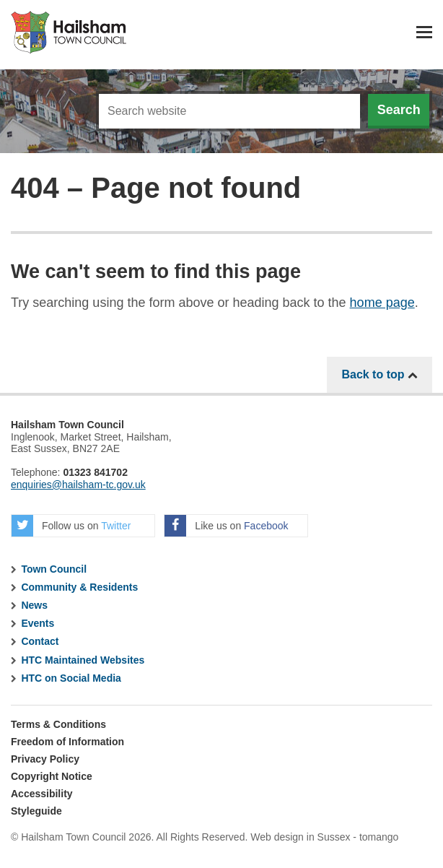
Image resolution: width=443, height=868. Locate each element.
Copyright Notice (52, 776)
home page (382, 303)
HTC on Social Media (71, 678)
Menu (424, 32)
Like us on (226, 526)
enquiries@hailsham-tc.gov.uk (78, 485)
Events (38, 623)
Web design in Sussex (300, 837)
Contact (40, 641)
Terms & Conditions (58, 724)
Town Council (54, 569)
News (34, 605)
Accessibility (42, 794)
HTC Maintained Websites (83, 660)
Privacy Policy (45, 759)
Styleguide (36, 811)
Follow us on (71, 526)
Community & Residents (79, 587)
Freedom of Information (67, 742)
